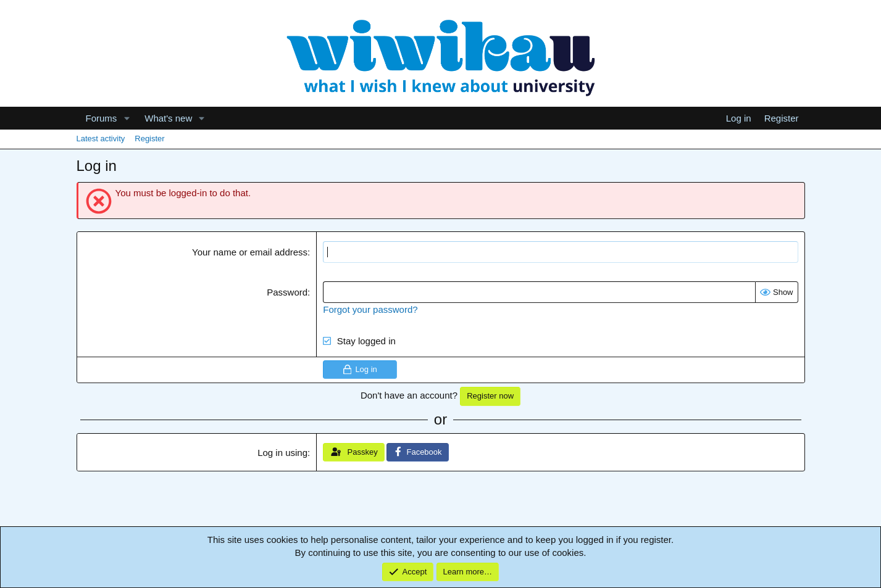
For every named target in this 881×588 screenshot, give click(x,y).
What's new (168, 118)
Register (149, 139)
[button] (127, 118)
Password (287, 292)
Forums (102, 118)
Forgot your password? (370, 309)
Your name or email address (250, 252)
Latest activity (101, 139)
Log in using (282, 453)
